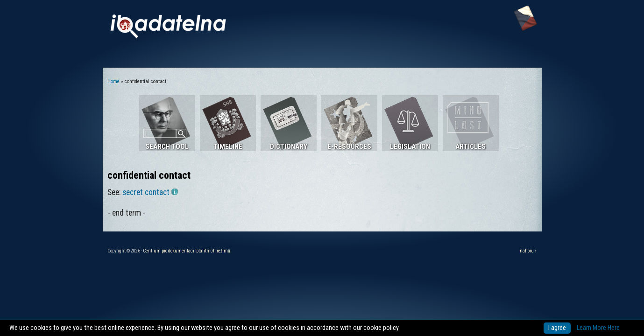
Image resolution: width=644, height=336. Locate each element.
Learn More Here (598, 328)
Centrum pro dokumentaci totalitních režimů (187, 251)
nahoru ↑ (528, 251)
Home (113, 81)
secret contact (150, 192)
